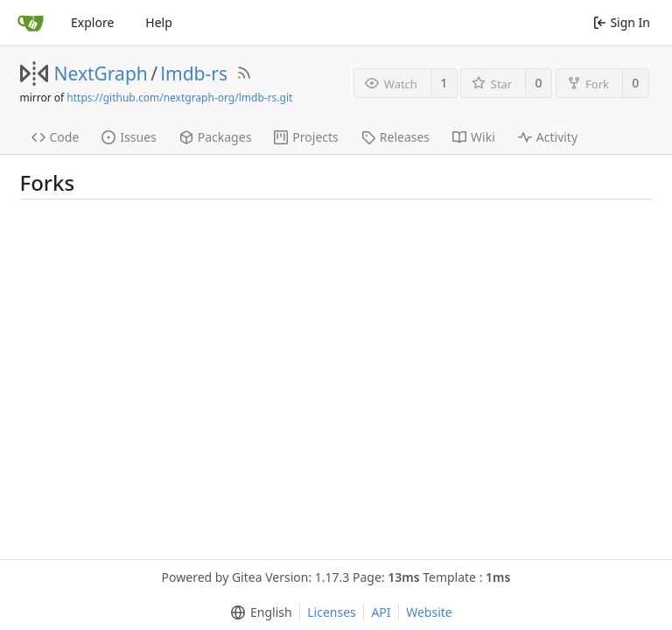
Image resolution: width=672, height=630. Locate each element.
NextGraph (101, 73)
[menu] (258, 612)
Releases (395, 137)
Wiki (474, 137)
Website (429, 612)
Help (159, 22)
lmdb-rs (194, 73)
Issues (129, 137)
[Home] (31, 23)
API (381, 612)
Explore (92, 22)
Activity (548, 137)
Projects (306, 137)
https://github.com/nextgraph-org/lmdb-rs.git (179, 98)
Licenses (332, 612)
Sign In (622, 22)
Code (56, 137)
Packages (216, 137)
